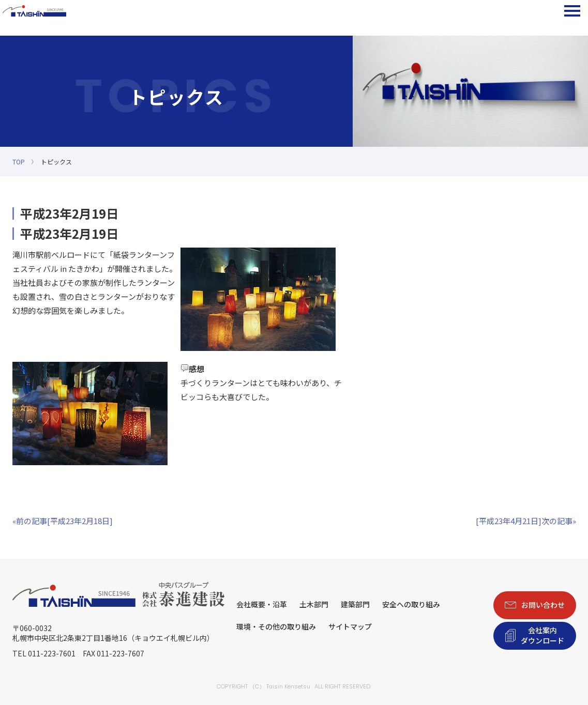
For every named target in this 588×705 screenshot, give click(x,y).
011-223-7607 (120, 653)
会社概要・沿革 (262, 604)
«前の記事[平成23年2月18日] (63, 521)
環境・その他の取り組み (276, 626)
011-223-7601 (52, 653)
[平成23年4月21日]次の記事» (526, 521)
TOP (19, 162)
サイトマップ (350, 626)
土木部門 (314, 604)
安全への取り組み (411, 604)
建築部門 (355, 604)
